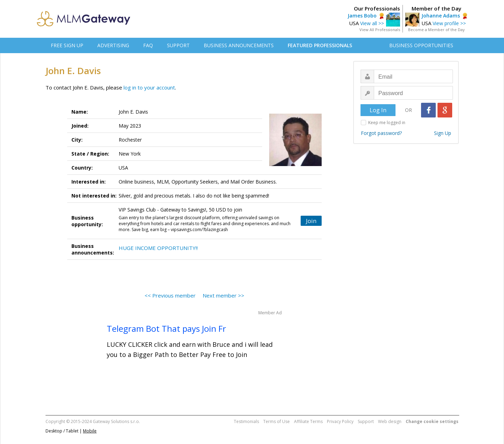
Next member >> (223, 295)
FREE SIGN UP (67, 45)
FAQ (148, 45)
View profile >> (449, 23)
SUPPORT (178, 45)
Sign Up (443, 133)
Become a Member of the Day (436, 30)
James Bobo (362, 16)
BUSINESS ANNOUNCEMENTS (239, 45)
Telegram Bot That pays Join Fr (166, 328)
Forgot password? (381, 133)
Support (366, 421)
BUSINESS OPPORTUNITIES (421, 45)
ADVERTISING (113, 45)
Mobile (90, 431)
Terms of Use (276, 421)
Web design (390, 421)
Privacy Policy (340, 421)
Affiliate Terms (308, 421)
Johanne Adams (441, 16)
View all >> (372, 23)
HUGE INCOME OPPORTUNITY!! (158, 248)
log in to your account (149, 87)
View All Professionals (380, 30)
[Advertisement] (404, 257)
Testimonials (246, 421)
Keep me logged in (387, 123)
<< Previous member (170, 295)
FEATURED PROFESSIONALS (320, 45)
